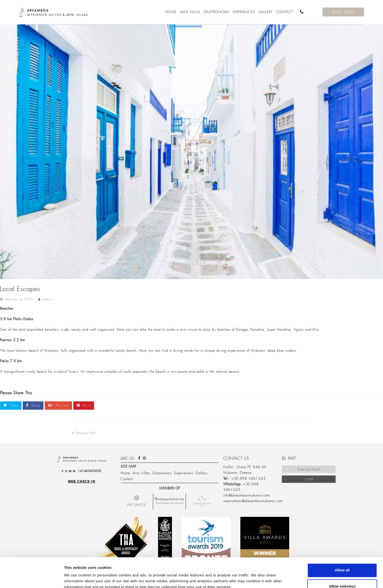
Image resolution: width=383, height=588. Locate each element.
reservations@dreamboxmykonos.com (253, 501)
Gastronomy (162, 473)
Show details (256, 575)
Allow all (342, 542)
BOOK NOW (343, 12)
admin (47, 299)
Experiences (184, 473)
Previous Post (84, 433)
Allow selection (342, 559)
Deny (342, 575)
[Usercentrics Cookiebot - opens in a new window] (32, 578)
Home (125, 473)
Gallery (202, 473)
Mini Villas (141, 473)
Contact (127, 479)
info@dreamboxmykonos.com (247, 495)
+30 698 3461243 (248, 478)
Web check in (82, 481)
